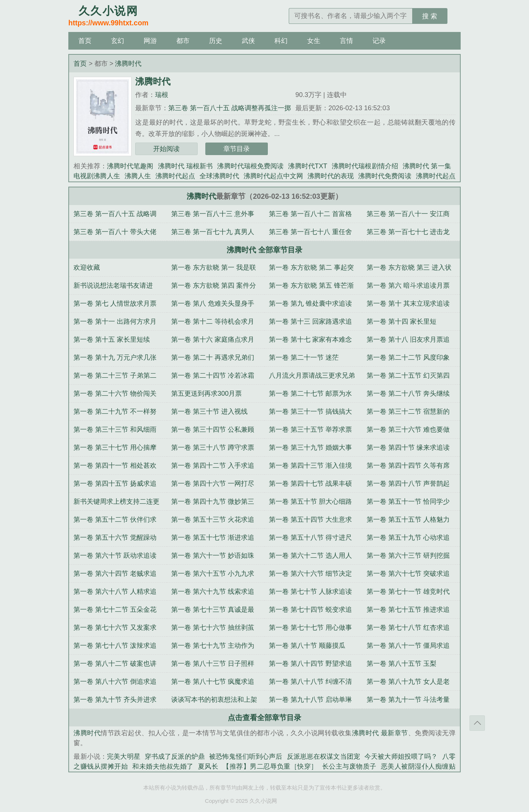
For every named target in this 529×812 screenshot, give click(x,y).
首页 (85, 41)
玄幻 (118, 41)
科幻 (281, 41)
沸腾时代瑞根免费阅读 (250, 166)
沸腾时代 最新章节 (380, 733)
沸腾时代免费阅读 (385, 176)
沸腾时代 (128, 64)
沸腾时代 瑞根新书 (186, 166)
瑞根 (162, 95)
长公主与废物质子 (349, 766)
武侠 (248, 41)
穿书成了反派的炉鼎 (175, 757)
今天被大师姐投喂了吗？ (401, 757)
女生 (314, 41)
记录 (379, 41)
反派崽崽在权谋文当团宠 (324, 757)
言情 (346, 41)
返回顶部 (477, 723)
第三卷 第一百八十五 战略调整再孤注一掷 (230, 108)
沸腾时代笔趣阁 (130, 166)
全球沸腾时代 (219, 176)
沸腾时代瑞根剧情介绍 (365, 166)
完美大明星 (124, 757)
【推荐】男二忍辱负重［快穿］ (270, 766)
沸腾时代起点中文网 (273, 176)
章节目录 (237, 149)
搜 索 (430, 16)
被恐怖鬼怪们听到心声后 (246, 757)
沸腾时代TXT (307, 166)
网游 (150, 41)
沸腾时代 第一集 (427, 166)
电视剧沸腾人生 (97, 176)
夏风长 (208, 766)
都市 (183, 41)
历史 (216, 41)
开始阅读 (166, 149)
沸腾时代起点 (175, 176)
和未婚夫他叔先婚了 (163, 766)
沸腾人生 (138, 176)
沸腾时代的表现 (331, 176)
